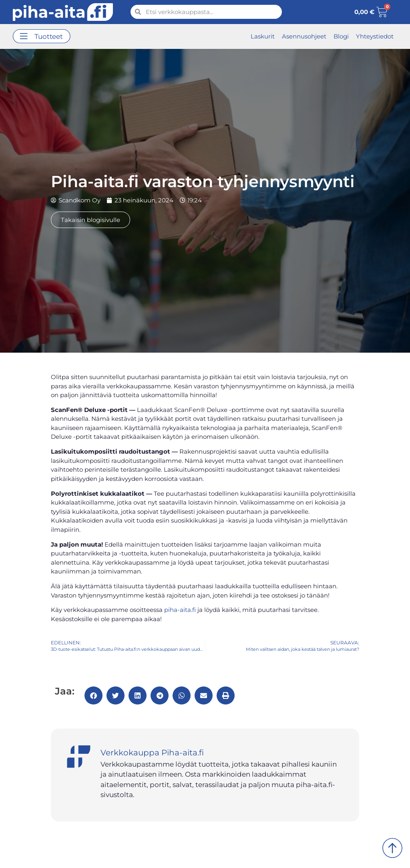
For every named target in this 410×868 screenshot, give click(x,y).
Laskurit (263, 36)
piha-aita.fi (180, 610)
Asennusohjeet (304, 36)
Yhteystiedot (375, 36)
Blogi (341, 36)
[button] (42, 37)
